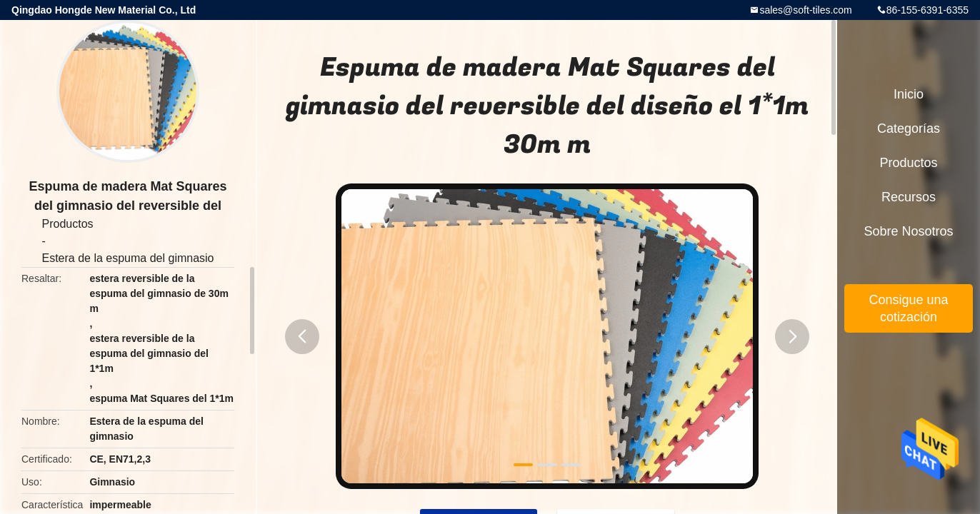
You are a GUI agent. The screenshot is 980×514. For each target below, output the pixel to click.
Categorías (909, 128)
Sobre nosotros (908, 231)
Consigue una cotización (908, 308)
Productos (67, 224)
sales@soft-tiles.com (805, 10)
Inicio (909, 94)
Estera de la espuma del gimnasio (127, 258)
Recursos (909, 197)
